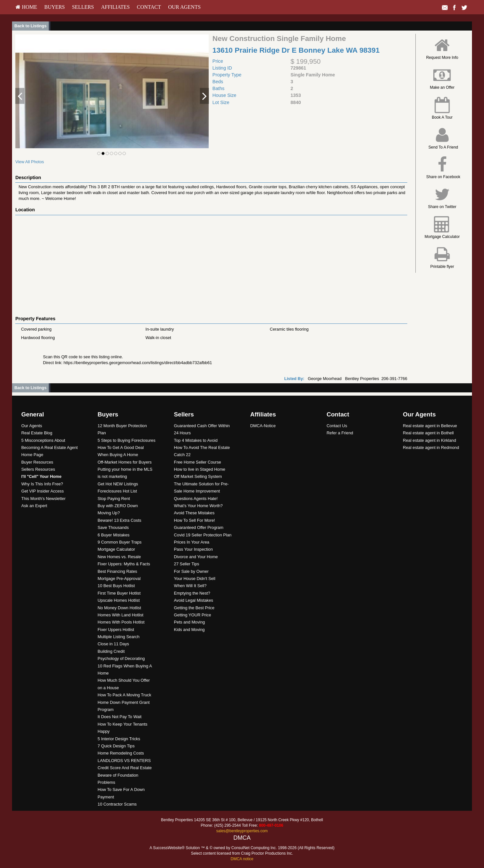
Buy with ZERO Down (118, 506)
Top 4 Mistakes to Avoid (196, 440)
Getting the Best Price (194, 608)
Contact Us (337, 426)
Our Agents (184, 7)
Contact (149, 7)
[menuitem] (26, 7)
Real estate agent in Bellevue (430, 426)
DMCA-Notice (263, 426)
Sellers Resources (38, 469)
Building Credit (111, 651)
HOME (26, 7)
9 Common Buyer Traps (119, 542)
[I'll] (42, 476)
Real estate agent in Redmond (431, 447)
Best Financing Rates (117, 571)
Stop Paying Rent (114, 499)
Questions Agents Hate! (196, 499)
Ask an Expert (34, 506)
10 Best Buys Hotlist (116, 586)
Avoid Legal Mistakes (194, 600)
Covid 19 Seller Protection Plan (203, 535)
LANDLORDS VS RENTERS (124, 761)
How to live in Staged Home (200, 469)
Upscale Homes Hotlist (118, 600)
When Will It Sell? (190, 586)
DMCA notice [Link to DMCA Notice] (242, 859)
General (33, 414)
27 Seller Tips (187, 564)
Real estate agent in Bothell (428, 433)
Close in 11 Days (113, 644)
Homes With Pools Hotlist (121, 622)
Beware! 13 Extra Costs (119, 520)
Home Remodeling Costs (121, 753)
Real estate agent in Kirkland (429, 440)
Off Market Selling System (198, 476)
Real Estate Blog (37, 433)
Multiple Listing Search (118, 637)
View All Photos (30, 162)
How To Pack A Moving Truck (124, 695)
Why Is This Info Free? (42, 484)
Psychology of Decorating (121, 658)
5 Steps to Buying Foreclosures (126, 440)
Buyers (54, 7)
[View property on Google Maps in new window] (209, 264)
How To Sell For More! (194, 520)
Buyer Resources (37, 462)
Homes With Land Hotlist (120, 615)
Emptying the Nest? (192, 593)
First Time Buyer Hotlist (119, 593)
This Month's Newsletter (44, 499)
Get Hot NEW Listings (118, 484)
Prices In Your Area (192, 542)
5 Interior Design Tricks (119, 739)
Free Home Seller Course (197, 462)
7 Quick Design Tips (116, 746)
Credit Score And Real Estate (124, 768)
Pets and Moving (189, 622)
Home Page (33, 455)
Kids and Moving (189, 630)
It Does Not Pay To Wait (119, 717)
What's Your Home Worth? (198, 506)
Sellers (83, 7)
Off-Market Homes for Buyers (124, 462)
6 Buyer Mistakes (113, 535)
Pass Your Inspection (193, 549)
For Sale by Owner (191, 571)
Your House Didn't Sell (195, 579)
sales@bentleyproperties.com (242, 831)
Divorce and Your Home (196, 557)
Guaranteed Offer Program (199, 527)
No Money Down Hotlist (119, 608)
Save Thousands (113, 527)
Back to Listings (30, 26)
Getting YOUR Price (192, 615)
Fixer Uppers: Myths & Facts (124, 564)
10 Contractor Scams (117, 804)
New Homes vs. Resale (119, 557)
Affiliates (115, 7)
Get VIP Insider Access (43, 491)
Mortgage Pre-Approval (119, 579)
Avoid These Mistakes (194, 513)
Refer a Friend (340, 433)
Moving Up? (109, 513)
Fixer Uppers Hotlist (116, 630)
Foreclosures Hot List (117, 491)
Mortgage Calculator (116, 549)
